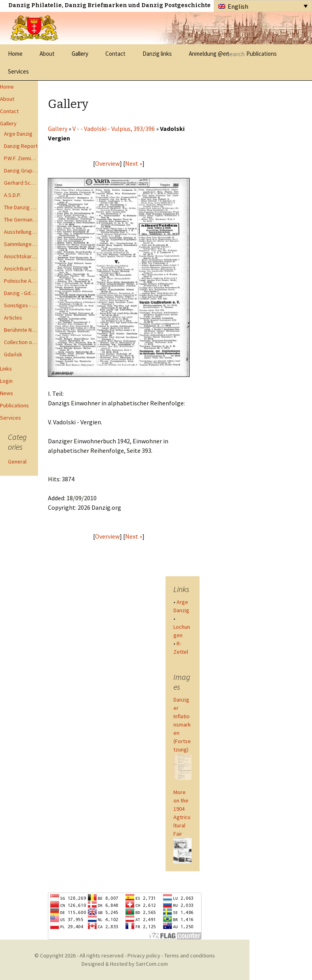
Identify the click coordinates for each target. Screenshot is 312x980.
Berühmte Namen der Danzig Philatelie (21, 330)
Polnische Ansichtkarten (21, 281)
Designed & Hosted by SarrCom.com (125, 964)
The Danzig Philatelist (21, 207)
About (47, 54)
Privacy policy (144, 955)
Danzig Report (21, 146)
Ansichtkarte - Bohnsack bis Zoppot (21, 269)
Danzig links (157, 54)
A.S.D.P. (12, 195)
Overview (107, 163)
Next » (134, 163)
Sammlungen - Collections (21, 244)
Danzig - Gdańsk (21, 293)
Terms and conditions (190, 955)
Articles (13, 318)
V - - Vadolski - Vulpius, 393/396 (114, 129)
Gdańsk (13, 354)
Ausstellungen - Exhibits (21, 232)
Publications (14, 405)
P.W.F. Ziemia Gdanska (21, 158)
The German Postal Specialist (21, 219)
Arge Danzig (18, 134)
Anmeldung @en (209, 54)
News (7, 393)
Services (18, 71)
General (17, 462)
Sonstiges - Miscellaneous (21, 305)
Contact (115, 54)
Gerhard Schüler (21, 183)
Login (6, 381)
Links (6, 369)
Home (15, 54)
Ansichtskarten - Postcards (21, 256)
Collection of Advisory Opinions (21, 342)
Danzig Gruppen (21, 170)
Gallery (80, 54)
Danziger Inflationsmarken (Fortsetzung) (182, 725)
